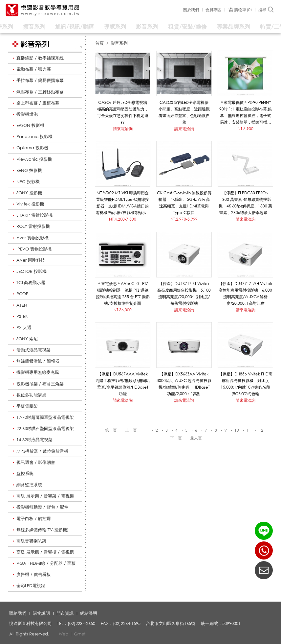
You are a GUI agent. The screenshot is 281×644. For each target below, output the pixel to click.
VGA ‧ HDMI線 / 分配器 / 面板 (46, 563)
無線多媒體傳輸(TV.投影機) (43, 530)
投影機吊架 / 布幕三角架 (40, 384)
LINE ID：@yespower (264, 531)
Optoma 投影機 (32, 148)
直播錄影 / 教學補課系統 (40, 58)
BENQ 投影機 (29, 170)
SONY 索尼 (27, 339)
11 (249, 430)
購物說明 (41, 613)
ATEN (22, 305)
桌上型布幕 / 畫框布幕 (38, 103)
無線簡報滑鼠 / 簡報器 (38, 361)
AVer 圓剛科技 (31, 260)
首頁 (99, 43)
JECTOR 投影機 (32, 271)
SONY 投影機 (29, 193)
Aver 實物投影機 (32, 238)
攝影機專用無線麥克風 (38, 372)
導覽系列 (115, 26)
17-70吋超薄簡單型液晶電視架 (45, 417)
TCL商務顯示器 (31, 282)
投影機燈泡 (27, 114)
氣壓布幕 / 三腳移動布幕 (40, 92)
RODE (22, 294)
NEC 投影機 (28, 181)
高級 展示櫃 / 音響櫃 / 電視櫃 (45, 552)
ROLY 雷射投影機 (33, 226)
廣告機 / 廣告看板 (34, 574)
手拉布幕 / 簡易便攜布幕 (40, 80)
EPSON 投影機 (30, 125)
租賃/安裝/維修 (187, 26)
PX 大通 (24, 327)
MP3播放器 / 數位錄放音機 (42, 451)
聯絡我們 (18, 613)
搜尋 (266, 10)
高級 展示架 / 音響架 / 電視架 (45, 496)
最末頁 (196, 438)
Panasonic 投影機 (34, 136)
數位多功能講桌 (31, 395)
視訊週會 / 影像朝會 (36, 462)
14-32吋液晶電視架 (34, 440)
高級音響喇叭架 (31, 541)
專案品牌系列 (233, 26)
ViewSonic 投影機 (34, 159)
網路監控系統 (29, 485)
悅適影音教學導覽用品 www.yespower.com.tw (43, 10)
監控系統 (25, 473)
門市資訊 (65, 613)
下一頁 (176, 438)
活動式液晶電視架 (33, 350)
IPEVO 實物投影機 (34, 249)
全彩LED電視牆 (31, 585)
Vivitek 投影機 (30, 204)
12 (261, 430)
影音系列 (147, 26)
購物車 (243, 10)
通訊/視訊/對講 (75, 26)
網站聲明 (89, 613)
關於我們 (191, 10)
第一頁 (111, 430)
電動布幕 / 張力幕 (34, 69)
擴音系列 (34, 26)
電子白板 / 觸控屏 (34, 518)
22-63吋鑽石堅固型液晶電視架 (45, 428)
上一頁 (131, 430)
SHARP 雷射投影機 (34, 215)
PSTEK (22, 316)
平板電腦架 (27, 406)
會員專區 (213, 10)
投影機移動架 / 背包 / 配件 (42, 507)
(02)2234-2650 (264, 550)
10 (237, 430)
